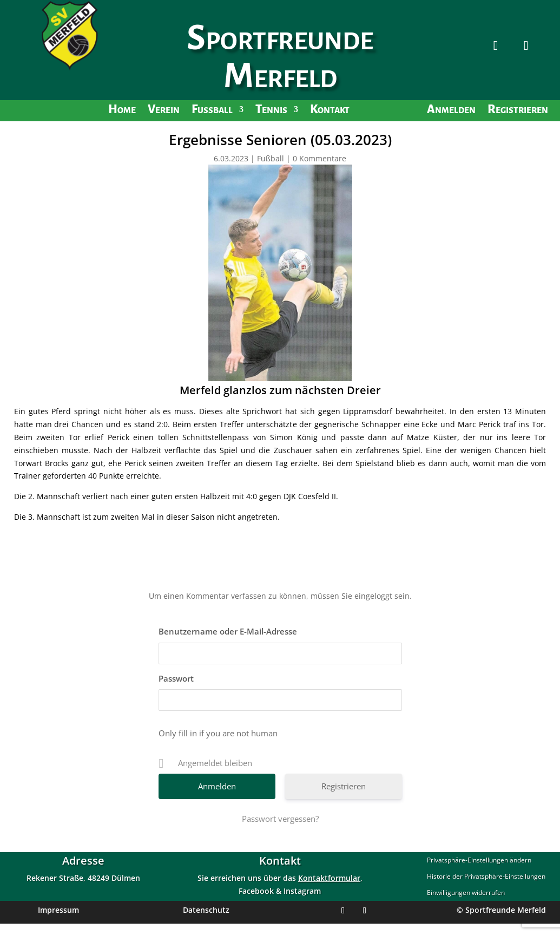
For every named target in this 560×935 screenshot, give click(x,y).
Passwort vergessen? (280, 819)
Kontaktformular (329, 878)
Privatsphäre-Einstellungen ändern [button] (479, 861)
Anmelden (451, 111)
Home (122, 111)
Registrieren (518, 111)
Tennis (271, 111)
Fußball (212, 111)
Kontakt (330, 111)
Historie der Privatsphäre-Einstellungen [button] (486, 877)
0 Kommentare (319, 158)
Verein (164, 111)
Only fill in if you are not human (218, 733)
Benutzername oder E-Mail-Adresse (228, 631)
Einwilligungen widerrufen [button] (466, 893)
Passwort (176, 678)
